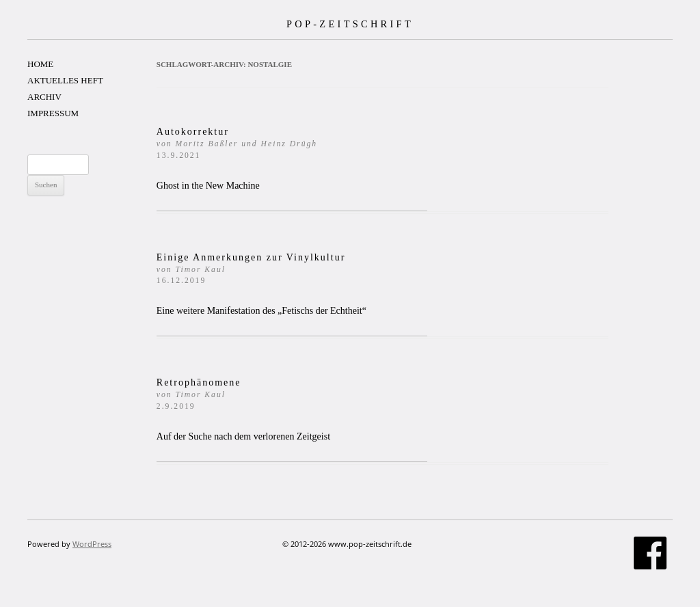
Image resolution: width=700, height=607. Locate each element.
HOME (40, 64)
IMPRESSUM (53, 113)
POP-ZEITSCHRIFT (350, 24)
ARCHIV (44, 97)
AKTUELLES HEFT (65, 80)
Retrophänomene (199, 394)
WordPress (92, 544)
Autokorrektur (237, 143)
